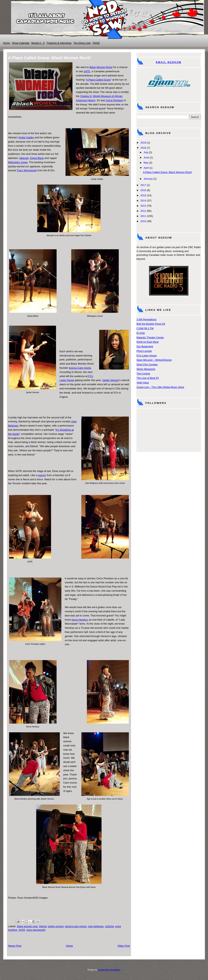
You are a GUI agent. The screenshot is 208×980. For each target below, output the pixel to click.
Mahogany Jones (18, 162)
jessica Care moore (80, 368)
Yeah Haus (143, 383)
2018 (143, 148)
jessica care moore (76, 926)
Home (7, 43)
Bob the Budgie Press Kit (151, 324)
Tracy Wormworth (27, 170)
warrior (42, 475)
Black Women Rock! (101, 67)
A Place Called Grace (98, 80)
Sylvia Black (37, 158)
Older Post (124, 946)
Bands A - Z (38, 43)
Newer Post (15, 946)
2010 (143, 221)
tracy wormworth (36, 930)
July (146, 152)
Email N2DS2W (169, 62)
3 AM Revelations (147, 319)
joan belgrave (96, 926)
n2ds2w (109, 926)
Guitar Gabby (26, 137)
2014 (143, 201)
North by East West (148, 342)
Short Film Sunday (147, 364)
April (146, 168)
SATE (87, 71)
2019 (143, 143)
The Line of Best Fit (148, 378)
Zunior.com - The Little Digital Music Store (160, 387)
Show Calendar (21, 43)
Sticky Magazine (146, 369)
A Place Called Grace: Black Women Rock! (167, 172)
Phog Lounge (144, 351)
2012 (143, 211)
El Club (141, 333)
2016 (143, 190)
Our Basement (145, 346)
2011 (143, 216)
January (148, 179)
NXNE (96, 43)
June (146, 157)
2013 (143, 206)
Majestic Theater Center (150, 337)
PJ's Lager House (147, 356)
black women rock (27, 926)
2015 (143, 195)
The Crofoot (143, 374)
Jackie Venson (111, 380)
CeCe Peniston (114, 100)
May (146, 163)
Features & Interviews (59, 43)
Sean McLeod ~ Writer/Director (154, 360)
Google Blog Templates (109, 970)
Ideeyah (24, 158)
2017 (143, 185)
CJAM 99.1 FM (145, 328)
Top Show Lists (82, 43)
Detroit (43, 926)
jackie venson (56, 926)
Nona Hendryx (80, 620)
